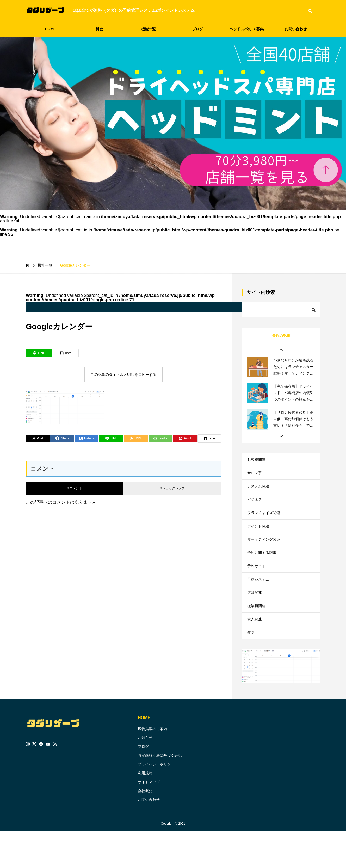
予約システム (260, 604)
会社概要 (145, 827)
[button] (281, 350)
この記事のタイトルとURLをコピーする (123, 375)
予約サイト (258, 588)
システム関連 (260, 493)
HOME (50, 29)
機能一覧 (149, 29)
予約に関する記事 (264, 572)
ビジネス (256, 508)
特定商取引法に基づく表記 (160, 792)
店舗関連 (256, 620)
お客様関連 (258, 461)
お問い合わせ (296, 29)
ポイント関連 (260, 540)
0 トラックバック (172, 488)
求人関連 (256, 652)
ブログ (197, 29)
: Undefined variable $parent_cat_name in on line (161, 307)
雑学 (251, 668)
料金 (99, 29)
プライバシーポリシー (156, 801)
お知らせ (145, 774)
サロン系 (256, 477)
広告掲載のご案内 (152, 765)
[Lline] (39, 353)
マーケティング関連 (266, 556)
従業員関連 (258, 636)
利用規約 (145, 810)
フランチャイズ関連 (266, 524)
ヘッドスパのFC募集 (247, 29)
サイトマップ (149, 818)
